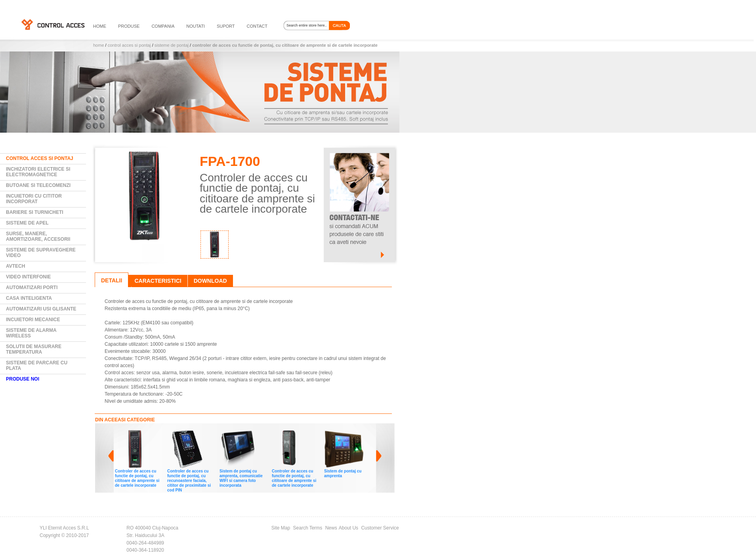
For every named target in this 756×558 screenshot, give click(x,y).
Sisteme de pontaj (172, 45)
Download (210, 281)
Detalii (112, 280)
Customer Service (380, 528)
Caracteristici (158, 281)
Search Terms (308, 528)
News (331, 528)
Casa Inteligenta (29, 298)
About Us (348, 528)
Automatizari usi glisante (41, 309)
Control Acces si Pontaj (129, 45)
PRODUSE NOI (23, 379)
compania (163, 26)
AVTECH (15, 266)
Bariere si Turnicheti (35, 212)
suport (226, 26)
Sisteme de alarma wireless (31, 333)
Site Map (281, 528)
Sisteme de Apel (27, 223)
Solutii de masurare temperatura (34, 349)
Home (99, 45)
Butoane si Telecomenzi (38, 185)
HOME (100, 26)
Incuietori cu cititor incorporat (34, 199)
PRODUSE (129, 26)
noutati (196, 26)
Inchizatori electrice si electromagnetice (38, 172)
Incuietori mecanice (33, 320)
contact (257, 26)
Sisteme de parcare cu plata (37, 366)
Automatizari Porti (32, 288)
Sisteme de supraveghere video (41, 253)
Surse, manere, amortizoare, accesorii (38, 236)
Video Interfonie (28, 277)
